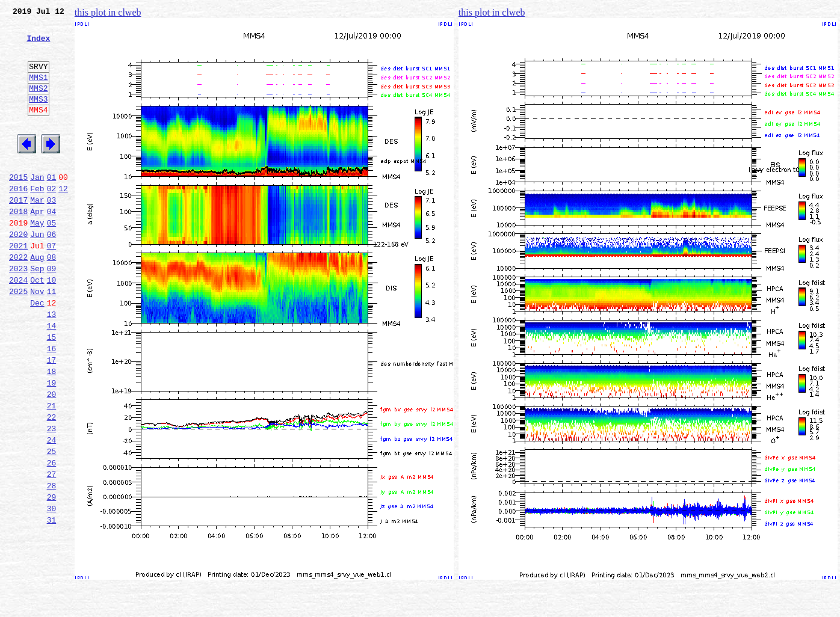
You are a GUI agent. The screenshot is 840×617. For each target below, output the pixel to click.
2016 (18, 219)
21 (52, 470)
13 (52, 364)
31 (52, 603)
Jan (37, 206)
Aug (37, 298)
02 (52, 219)
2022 (18, 298)
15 (52, 391)
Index (38, 45)
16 (52, 404)
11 (52, 338)
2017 (18, 232)
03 (52, 232)
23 (52, 497)
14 (52, 378)
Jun (37, 272)
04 (52, 245)
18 (52, 431)
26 (52, 536)
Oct (37, 325)
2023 (18, 312)
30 (52, 589)
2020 (18, 272)
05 (52, 259)
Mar (37, 232)
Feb (37, 219)
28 (52, 563)
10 (52, 325)
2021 (18, 285)
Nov (37, 338)
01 (52, 206)
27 (52, 550)
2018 (18, 245)
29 (52, 576)
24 (52, 510)
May (37, 259)
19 (52, 444)
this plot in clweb (108, 12)
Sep (37, 312)
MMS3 (38, 117)
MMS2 (38, 104)
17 (52, 417)
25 (52, 523)
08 (52, 298)
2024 (18, 325)
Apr (37, 245)
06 (52, 272)
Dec (37, 351)
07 (52, 285)
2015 (18, 206)
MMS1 (38, 91)
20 (52, 457)
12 (63, 219)
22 (52, 483)
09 (52, 312)
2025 (18, 338)
